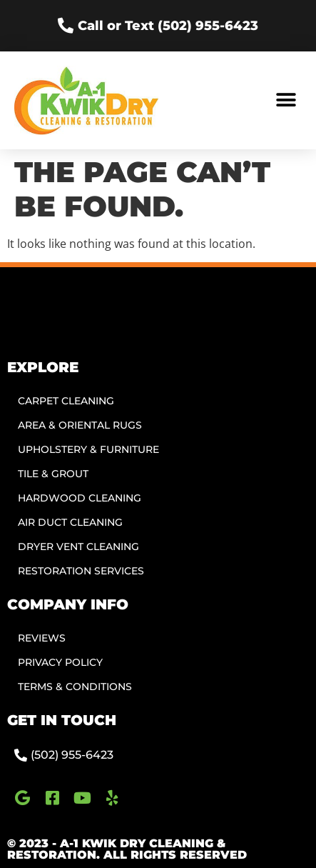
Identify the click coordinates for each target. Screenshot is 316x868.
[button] (286, 100)
